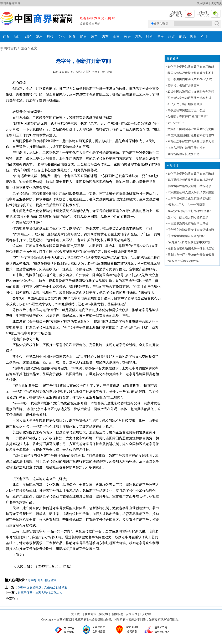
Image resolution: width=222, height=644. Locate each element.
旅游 (171, 37)
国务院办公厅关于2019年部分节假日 (191, 255)
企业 (205, 37)
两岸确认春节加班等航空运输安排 (189, 98)
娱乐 (39, 37)
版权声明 (104, 614)
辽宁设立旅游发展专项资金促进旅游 (191, 230)
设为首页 (216, 3)
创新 (47, 580)
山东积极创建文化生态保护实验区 (189, 199)
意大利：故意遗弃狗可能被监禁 (188, 217)
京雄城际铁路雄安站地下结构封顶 (189, 186)
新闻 (17, 37)
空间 (54, 580)
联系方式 (91, 614)
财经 (28, 37)
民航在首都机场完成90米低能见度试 (191, 249)
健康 (83, 37)
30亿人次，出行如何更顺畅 (185, 104)
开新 (40, 580)
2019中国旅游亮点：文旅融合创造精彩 (43, 588)
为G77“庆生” (176, 123)
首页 (6, 37)
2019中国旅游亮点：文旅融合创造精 (191, 92)
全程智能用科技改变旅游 (184, 154)
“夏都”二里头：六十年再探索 (186, 205)
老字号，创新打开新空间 (184, 85)
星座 (160, 37)
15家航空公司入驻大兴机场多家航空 (191, 192)
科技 (50, 37)
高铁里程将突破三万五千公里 (186, 110)
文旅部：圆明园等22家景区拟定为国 (191, 129)
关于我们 (77, 614)
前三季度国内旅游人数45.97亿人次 (40, 593)
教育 (193, 37)
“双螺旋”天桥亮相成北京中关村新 (189, 242)
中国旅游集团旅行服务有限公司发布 (191, 135)
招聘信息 (118, 614)
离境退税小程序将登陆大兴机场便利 (191, 180)
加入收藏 (202, 3)
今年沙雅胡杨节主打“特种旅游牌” (189, 211)
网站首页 (10, 48)
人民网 (87, 72)
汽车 (105, 37)
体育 (72, 37)
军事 (116, 37)
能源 (182, 37)
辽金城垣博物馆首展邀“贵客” (186, 236)
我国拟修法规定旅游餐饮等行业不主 (191, 73)
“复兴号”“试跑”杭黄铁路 (183, 261)
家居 (127, 37)
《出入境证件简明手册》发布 (186, 148)
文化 (61, 37)
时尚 (149, 37)
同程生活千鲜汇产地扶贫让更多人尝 (191, 142)
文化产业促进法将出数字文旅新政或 (191, 67)
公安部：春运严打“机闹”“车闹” (188, 117)
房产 (94, 37)
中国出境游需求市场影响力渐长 (188, 224)
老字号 (32, 580)
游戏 (138, 37)
